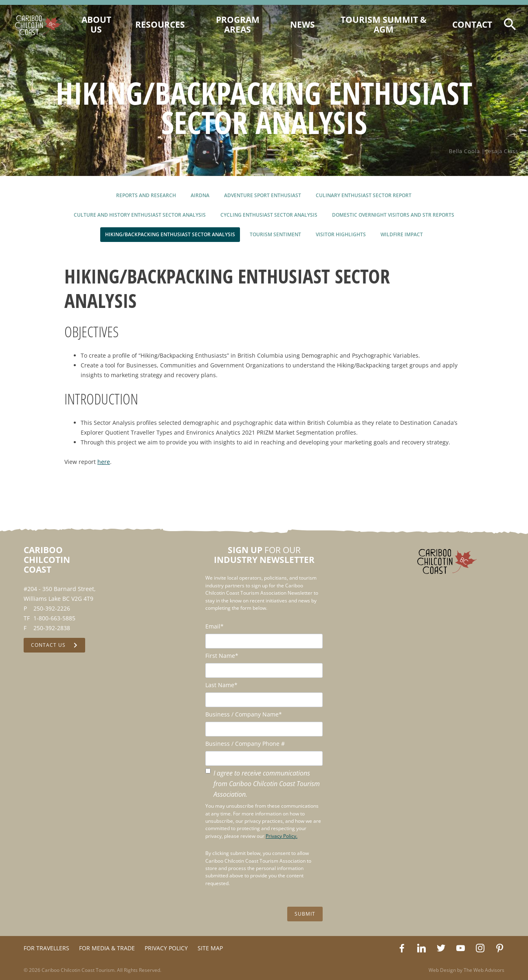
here (104, 462)
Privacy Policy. (282, 836)
